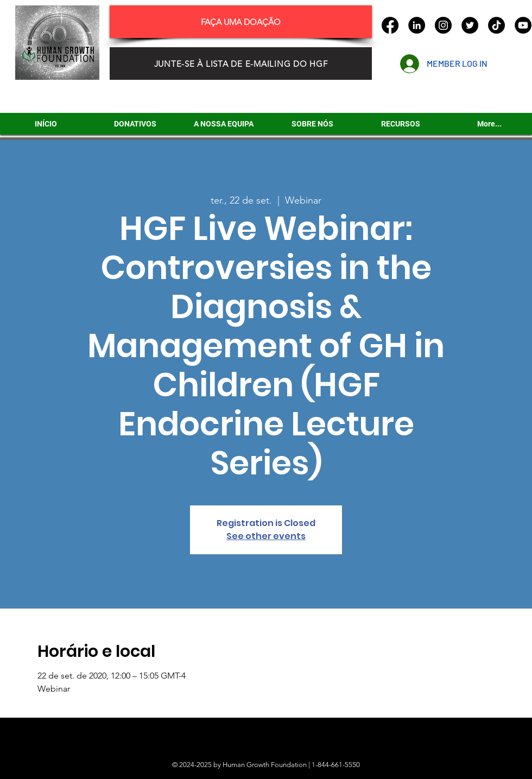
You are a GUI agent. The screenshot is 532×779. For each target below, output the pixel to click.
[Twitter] (470, 25)
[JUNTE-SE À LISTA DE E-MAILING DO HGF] (241, 64)
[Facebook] (390, 25)
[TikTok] (496, 25)
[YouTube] (523, 25)
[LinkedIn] (417, 25)
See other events (266, 536)
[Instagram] (443, 25)
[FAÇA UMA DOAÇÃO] (241, 22)
